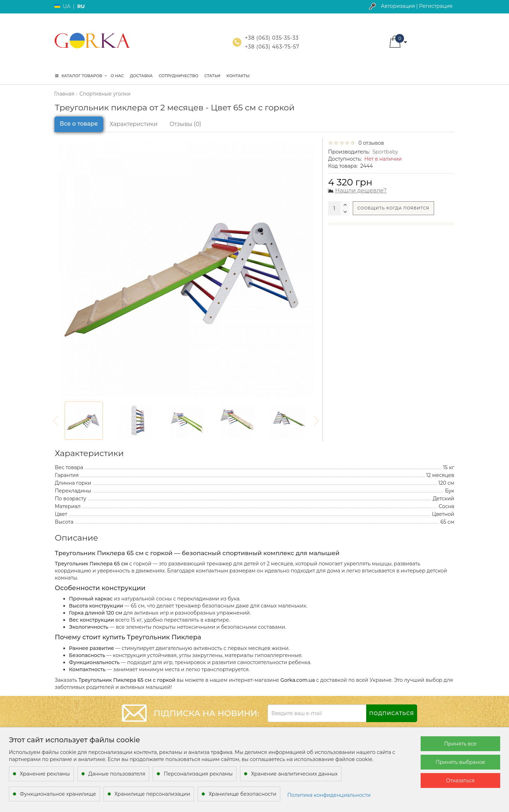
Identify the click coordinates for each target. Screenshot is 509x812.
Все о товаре (79, 124)
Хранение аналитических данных (294, 774)
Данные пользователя (117, 774)
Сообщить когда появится (393, 208)
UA (67, 6)
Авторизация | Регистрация (417, 6)
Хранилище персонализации (152, 794)
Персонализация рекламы (198, 774)
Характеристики (134, 124)
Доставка (141, 76)
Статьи (212, 76)
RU (81, 6)
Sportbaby (385, 152)
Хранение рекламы (45, 774)
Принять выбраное (460, 762)
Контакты (238, 76)
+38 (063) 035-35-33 (272, 38)
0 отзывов (370, 143)
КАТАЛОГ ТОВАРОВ (81, 76)
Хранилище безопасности (242, 794)
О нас (117, 76)
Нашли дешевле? (361, 191)
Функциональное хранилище (58, 794)
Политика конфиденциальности (329, 795)
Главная (64, 94)
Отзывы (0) (186, 124)
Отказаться (460, 781)
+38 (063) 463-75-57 (272, 47)
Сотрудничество (179, 76)
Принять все (460, 744)
